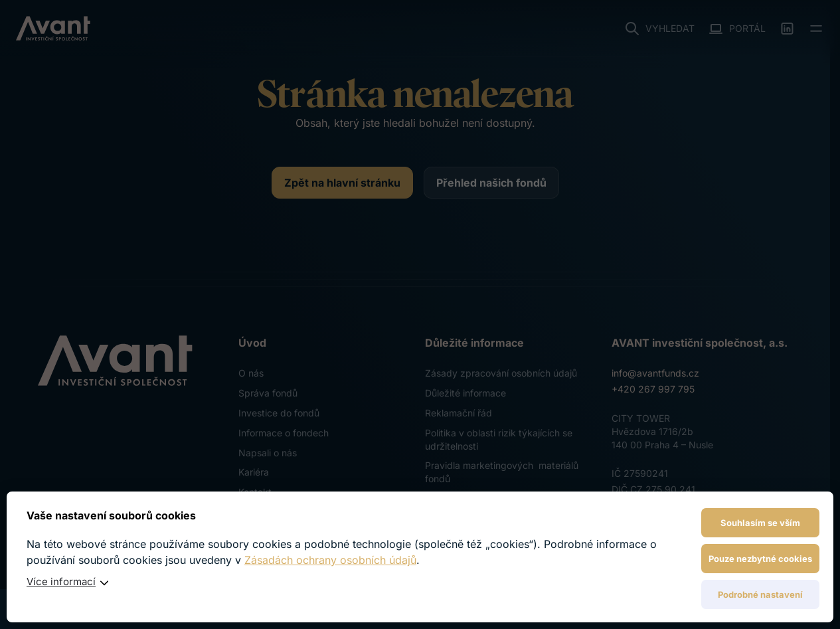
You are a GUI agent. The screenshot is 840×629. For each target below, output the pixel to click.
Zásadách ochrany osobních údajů (330, 560)
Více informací (61, 582)
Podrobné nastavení (760, 594)
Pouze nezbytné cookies (760, 559)
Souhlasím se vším (760, 523)
